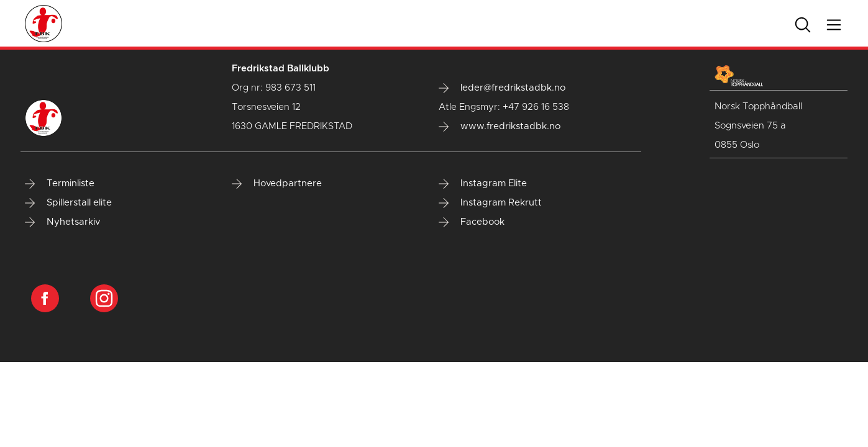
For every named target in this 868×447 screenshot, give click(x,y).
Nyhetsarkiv (62, 222)
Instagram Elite (483, 184)
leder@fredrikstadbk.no (502, 88)
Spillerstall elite (68, 203)
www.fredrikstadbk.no (500, 127)
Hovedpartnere (277, 184)
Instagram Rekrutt (490, 203)
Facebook (472, 222)
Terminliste (60, 184)
